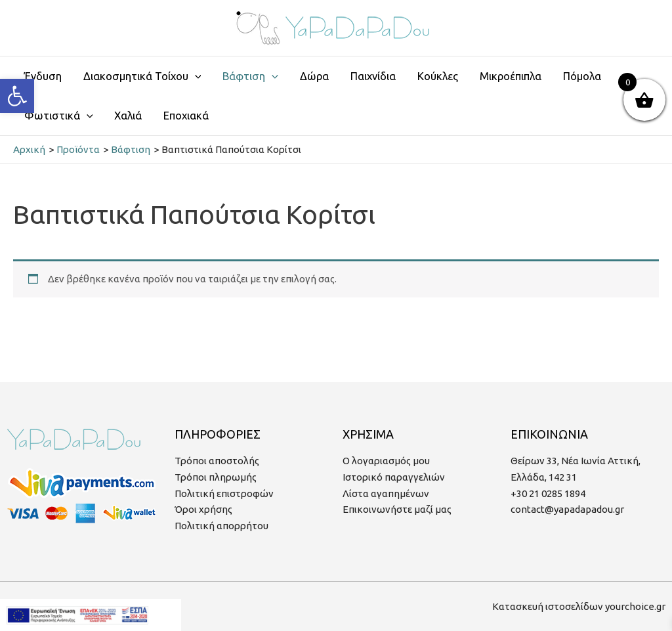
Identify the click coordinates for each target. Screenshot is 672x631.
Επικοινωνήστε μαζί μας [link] (397, 509)
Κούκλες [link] (438, 76)
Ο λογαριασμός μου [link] (386, 461)
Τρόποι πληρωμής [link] (216, 477)
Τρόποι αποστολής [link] (217, 461)
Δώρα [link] (314, 76)
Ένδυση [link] (43, 76)
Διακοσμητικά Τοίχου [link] (142, 76)
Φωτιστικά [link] (59, 116)
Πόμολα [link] (582, 76)
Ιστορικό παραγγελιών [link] (394, 477)
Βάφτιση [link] (250, 76)
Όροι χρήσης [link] (203, 509)
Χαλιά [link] (128, 116)
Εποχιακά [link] (186, 116)
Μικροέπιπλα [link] (511, 76)
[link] (17, 96)
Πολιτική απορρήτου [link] (221, 526)
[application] (195, 76)
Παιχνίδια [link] (373, 76)
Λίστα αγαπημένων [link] (386, 493)
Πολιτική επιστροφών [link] (224, 493)
